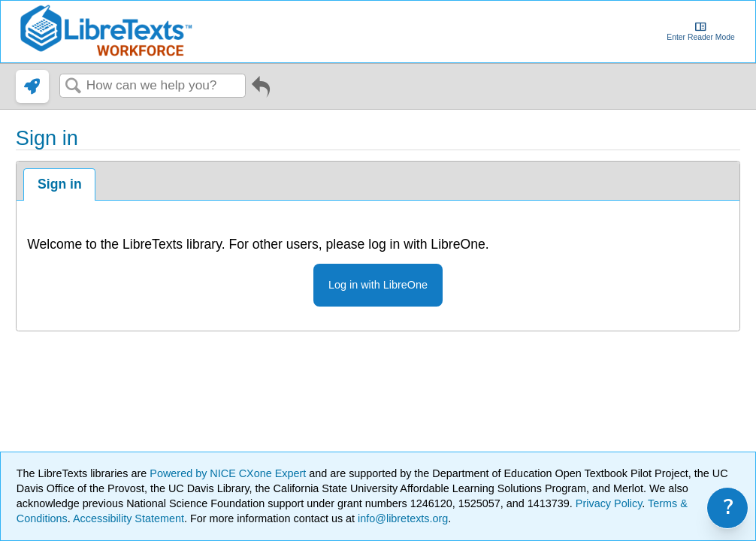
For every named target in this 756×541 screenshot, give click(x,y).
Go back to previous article (261, 92)
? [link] (729, 508)
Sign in (60, 184)
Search (73, 87)
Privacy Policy (609, 503)
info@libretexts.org (401, 518)
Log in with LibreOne (378, 285)
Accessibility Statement (129, 518)
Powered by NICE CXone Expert (229, 473)
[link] (32, 86)
